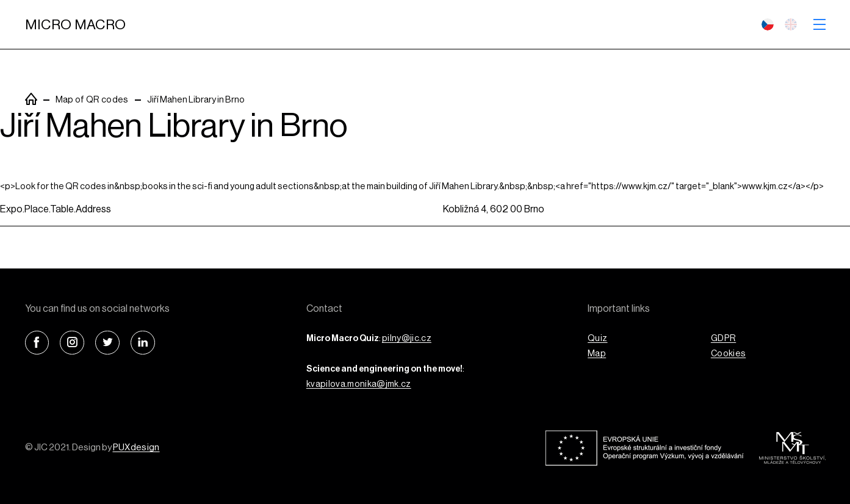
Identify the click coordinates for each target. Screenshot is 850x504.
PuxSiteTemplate (31, 99)
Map (597, 354)
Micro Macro (76, 25)
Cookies (728, 354)
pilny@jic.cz (407, 338)
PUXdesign (136, 448)
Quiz (597, 338)
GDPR (723, 338)
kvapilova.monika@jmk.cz (359, 384)
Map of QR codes (92, 100)
